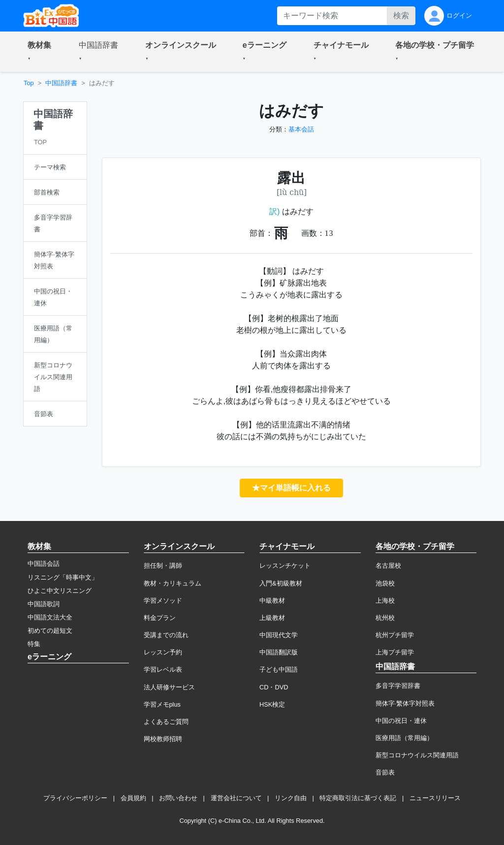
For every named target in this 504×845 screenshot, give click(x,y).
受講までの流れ (166, 635)
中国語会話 (44, 564)
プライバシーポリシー (75, 798)
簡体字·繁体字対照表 (405, 703)
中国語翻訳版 (279, 652)
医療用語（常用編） (404, 738)
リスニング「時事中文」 (63, 577)
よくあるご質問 (166, 722)
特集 (34, 644)
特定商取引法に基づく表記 (358, 798)
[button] (41, 52)
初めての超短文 (50, 631)
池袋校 (385, 583)
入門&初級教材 (281, 583)
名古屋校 (388, 566)
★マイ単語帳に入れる (291, 488)
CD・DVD (274, 687)
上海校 (385, 601)
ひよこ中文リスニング (60, 591)
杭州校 (385, 618)
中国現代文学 (279, 635)
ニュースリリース (435, 798)
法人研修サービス (169, 687)
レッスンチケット (285, 566)
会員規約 (133, 798)
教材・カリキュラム (173, 583)
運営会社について (236, 798)
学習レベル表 (163, 669)
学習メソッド (163, 601)
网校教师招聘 (163, 739)
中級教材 (272, 601)
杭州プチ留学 (395, 635)
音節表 (385, 772)
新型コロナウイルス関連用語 (417, 755)
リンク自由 (291, 798)
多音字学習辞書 (398, 686)
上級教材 (272, 618)
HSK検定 (272, 704)
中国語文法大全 (50, 617)
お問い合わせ (178, 798)
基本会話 (301, 129)
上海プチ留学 (395, 652)
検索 (401, 16)
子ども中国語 (279, 669)
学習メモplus (162, 704)
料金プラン (160, 618)
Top (29, 83)
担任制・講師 (163, 566)
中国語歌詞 (44, 604)
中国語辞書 (61, 83)
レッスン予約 (163, 652)
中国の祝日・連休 (401, 721)
